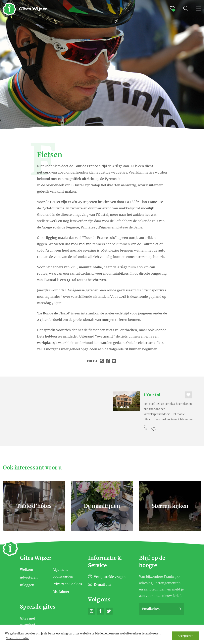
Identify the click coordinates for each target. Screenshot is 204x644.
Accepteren (185, 636)
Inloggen (27, 585)
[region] (102, 635)
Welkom (26, 570)
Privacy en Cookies (67, 584)
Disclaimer (61, 592)
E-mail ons (100, 584)
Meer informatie (17, 638)
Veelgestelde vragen (107, 577)
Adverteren (29, 577)
